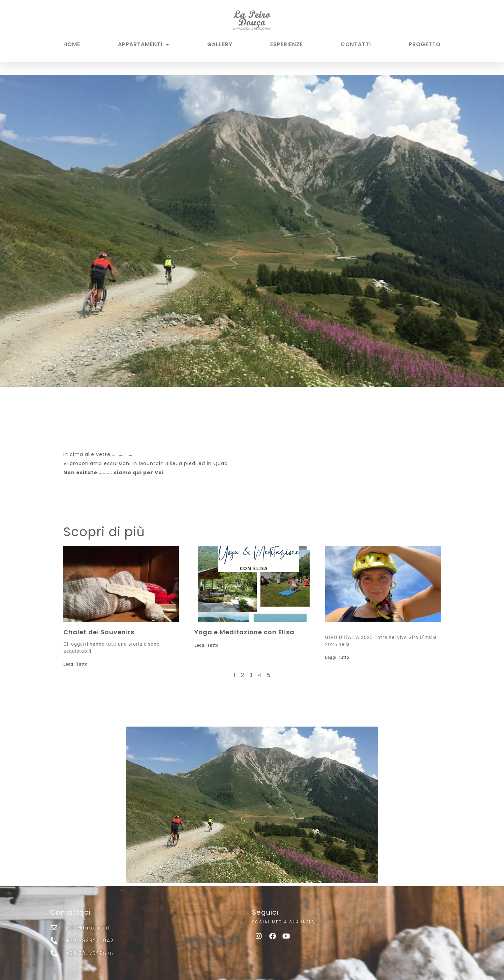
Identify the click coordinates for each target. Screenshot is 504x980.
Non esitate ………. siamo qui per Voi (114, 472)
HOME (72, 44)
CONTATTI (356, 44)
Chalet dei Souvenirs (99, 632)
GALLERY (220, 44)
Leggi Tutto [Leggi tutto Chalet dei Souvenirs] (75, 664)
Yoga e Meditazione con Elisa (244, 632)
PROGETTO (425, 44)
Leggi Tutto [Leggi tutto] (337, 657)
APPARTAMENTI (144, 44)
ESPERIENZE (287, 44)
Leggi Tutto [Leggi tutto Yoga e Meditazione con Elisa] (207, 645)
